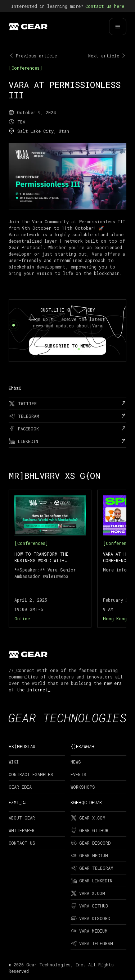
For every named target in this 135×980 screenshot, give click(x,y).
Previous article (33, 56)
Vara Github (89, 906)
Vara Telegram (92, 943)
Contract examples (31, 774)
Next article (107, 56)
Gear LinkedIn (91, 881)
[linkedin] (67, 441)
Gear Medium (89, 855)
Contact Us (22, 843)
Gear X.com (88, 818)
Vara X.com (88, 893)
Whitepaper (22, 830)
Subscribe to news (67, 346)
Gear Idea (20, 787)
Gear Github (89, 830)
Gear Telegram (92, 868)
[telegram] (67, 416)
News (76, 762)
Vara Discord (90, 918)
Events (78, 774)
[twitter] (67, 403)
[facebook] (67, 429)
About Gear (22, 818)
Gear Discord (91, 843)
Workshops (83, 787)
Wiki (14, 762)
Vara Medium (89, 931)
